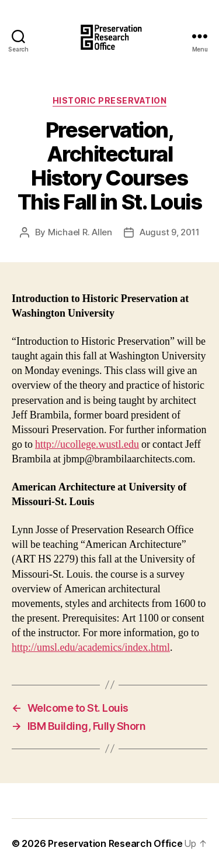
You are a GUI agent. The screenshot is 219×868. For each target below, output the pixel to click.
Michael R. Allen (80, 232)
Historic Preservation (110, 100)
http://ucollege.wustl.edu (87, 445)
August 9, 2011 (169, 232)
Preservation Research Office (115, 843)
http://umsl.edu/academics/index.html (91, 648)
